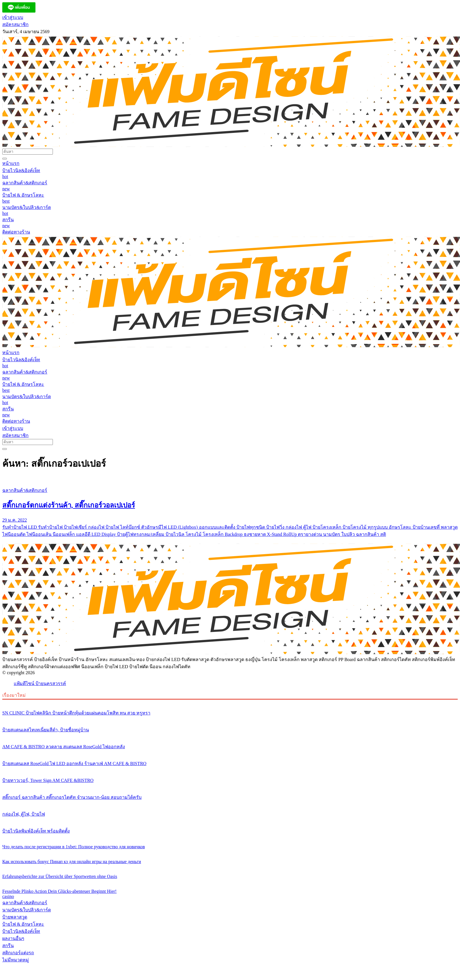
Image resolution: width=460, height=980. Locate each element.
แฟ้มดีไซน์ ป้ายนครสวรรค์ (40, 683)
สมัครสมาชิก (15, 24)
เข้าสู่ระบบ (13, 17)
